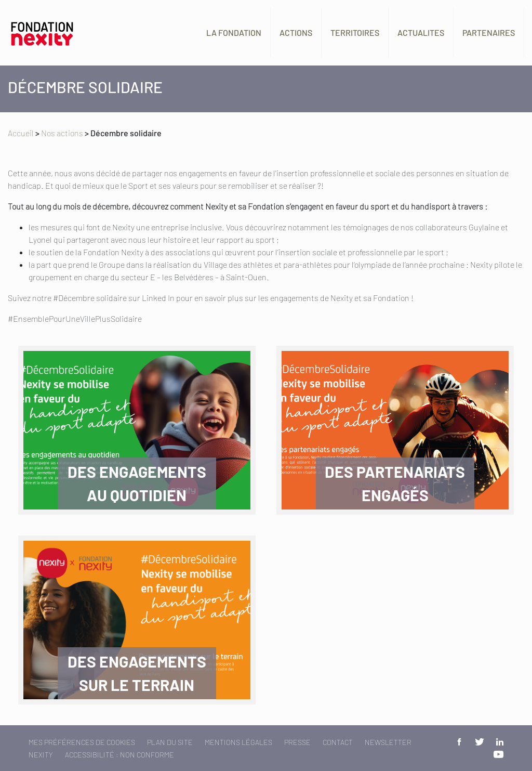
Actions (296, 32)
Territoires (355, 32)
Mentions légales (238, 742)
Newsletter (388, 742)
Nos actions (62, 133)
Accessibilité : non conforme (119, 755)
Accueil (21, 133)
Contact (338, 742)
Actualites (421, 32)
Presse (297, 742)
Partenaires (489, 32)
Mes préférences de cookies (82, 742)
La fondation (234, 32)
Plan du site (170, 742)
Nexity (41, 755)
